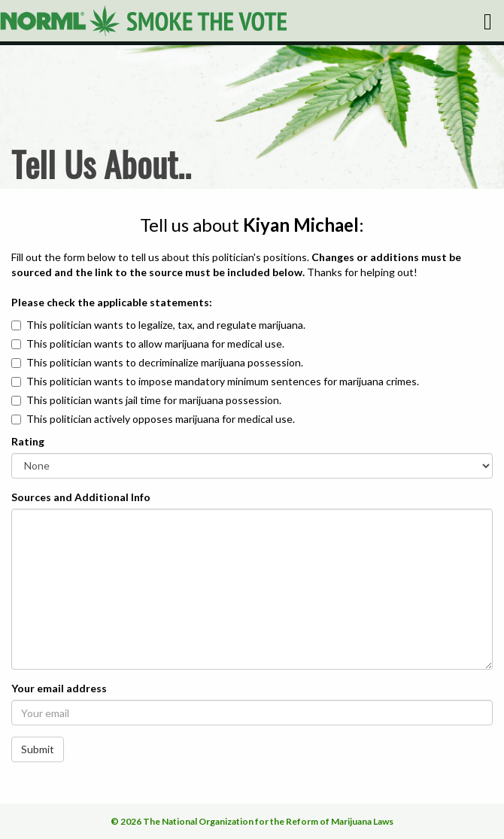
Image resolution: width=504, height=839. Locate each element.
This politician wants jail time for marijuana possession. (154, 400)
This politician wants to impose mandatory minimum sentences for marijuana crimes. (223, 381)
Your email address (59, 688)
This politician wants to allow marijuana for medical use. (155, 344)
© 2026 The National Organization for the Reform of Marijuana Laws (252, 821)
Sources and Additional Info (81, 497)
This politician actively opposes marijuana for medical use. (161, 419)
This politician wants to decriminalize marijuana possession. (165, 362)
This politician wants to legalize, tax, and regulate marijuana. (166, 325)
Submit (38, 749)
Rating (28, 441)
